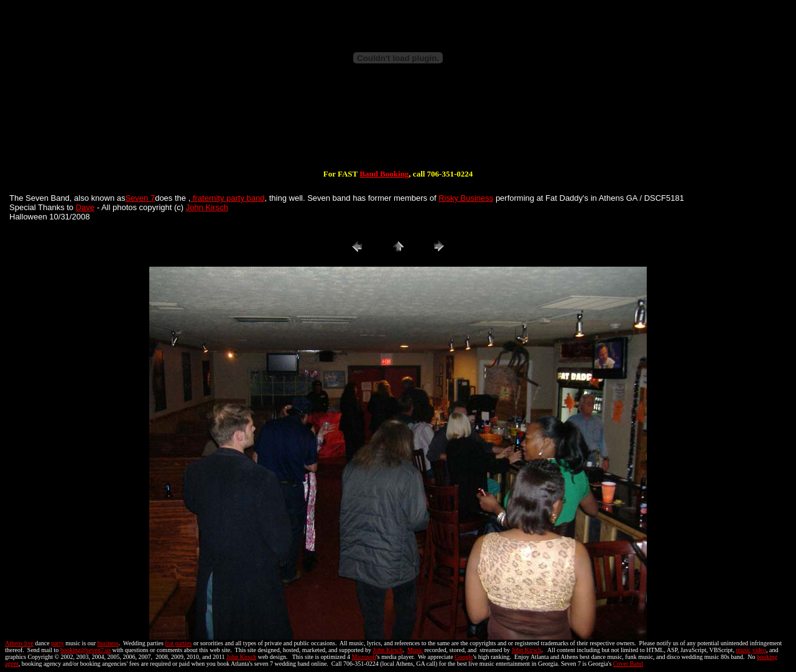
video (759, 650)
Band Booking (384, 174)
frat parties (178, 643)
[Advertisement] (398, 129)
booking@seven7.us (86, 650)
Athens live (19, 643)
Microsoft (364, 657)
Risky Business (466, 198)
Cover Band (628, 664)
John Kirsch (207, 207)
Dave (85, 207)
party (58, 643)
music (743, 650)
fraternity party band (227, 198)
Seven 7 (140, 198)
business (108, 643)
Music (415, 650)
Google (464, 657)
